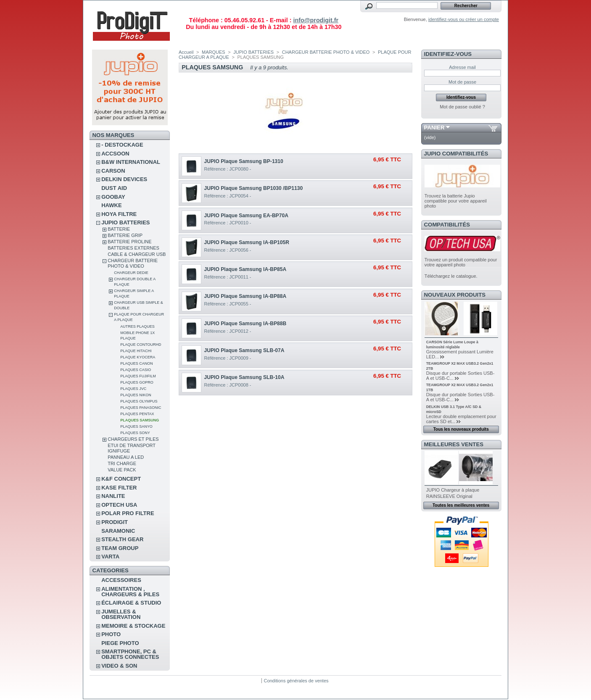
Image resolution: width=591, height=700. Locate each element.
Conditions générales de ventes (296, 681)
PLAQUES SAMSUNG (140, 420)
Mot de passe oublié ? (462, 107)
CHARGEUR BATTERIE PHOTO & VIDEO (133, 263)
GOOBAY (113, 197)
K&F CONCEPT (121, 479)
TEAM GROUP (120, 548)
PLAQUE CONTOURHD (141, 345)
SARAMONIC (118, 531)
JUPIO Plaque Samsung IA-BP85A (245, 269)
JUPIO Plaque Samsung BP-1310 (244, 161)
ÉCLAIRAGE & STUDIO (131, 603)
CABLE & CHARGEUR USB (137, 254)
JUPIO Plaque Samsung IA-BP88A (245, 296)
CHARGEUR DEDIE (131, 273)
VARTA (110, 557)
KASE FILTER (119, 488)
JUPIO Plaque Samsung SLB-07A (244, 350)
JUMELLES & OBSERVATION (121, 614)
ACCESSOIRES (121, 580)
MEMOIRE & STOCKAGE (133, 626)
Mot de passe (462, 82)
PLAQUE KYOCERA (138, 357)
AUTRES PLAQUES (137, 326)
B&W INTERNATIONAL (131, 162)
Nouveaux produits (455, 295)
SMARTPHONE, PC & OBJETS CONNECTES (130, 654)
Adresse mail (462, 67)
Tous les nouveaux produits (461, 429)
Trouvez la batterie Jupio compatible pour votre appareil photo (456, 201)
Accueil (186, 52)
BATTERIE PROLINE (129, 242)
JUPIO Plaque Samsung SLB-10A (244, 377)
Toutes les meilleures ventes (461, 505)
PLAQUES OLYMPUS (139, 401)
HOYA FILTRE (119, 214)
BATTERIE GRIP (125, 235)
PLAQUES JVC (133, 389)
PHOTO (111, 634)
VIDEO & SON (119, 666)
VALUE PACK (122, 470)
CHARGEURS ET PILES (133, 439)
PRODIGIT (115, 522)
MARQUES (214, 52)
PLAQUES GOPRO (137, 382)
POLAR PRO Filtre (128, 513)
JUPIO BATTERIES (125, 222)
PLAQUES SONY (135, 433)
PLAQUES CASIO (136, 370)
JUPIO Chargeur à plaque (453, 490)
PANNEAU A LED (126, 457)
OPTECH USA (119, 505)
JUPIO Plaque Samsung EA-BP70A (246, 216)
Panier (434, 128)
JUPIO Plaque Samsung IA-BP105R (247, 242)
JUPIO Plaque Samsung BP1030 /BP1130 (254, 188)
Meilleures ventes (454, 444)
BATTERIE (119, 229)
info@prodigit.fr (316, 20)
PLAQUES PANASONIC (141, 408)
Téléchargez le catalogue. (451, 276)
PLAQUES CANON (137, 363)
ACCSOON (115, 154)
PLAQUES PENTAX (137, 414)
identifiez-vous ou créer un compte (464, 19)
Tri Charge (122, 463)
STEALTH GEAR (122, 539)
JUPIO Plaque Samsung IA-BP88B (245, 324)
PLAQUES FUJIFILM (138, 376)
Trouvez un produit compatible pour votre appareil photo (461, 262)
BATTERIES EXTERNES (133, 248)
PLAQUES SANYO (136, 426)
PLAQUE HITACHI (136, 351)
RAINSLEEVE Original (449, 496)
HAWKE (111, 205)
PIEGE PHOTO (120, 643)
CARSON (113, 171)
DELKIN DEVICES (124, 179)
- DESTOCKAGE (122, 145)
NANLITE (113, 496)
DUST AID (114, 188)
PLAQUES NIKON (136, 395)
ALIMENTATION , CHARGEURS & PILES (130, 592)
